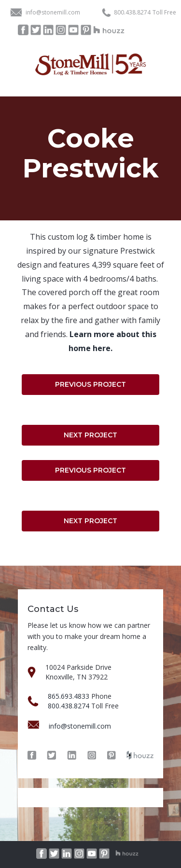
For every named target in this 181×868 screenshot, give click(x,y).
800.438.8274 (132, 13)
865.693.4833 (69, 696)
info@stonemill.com (53, 12)
